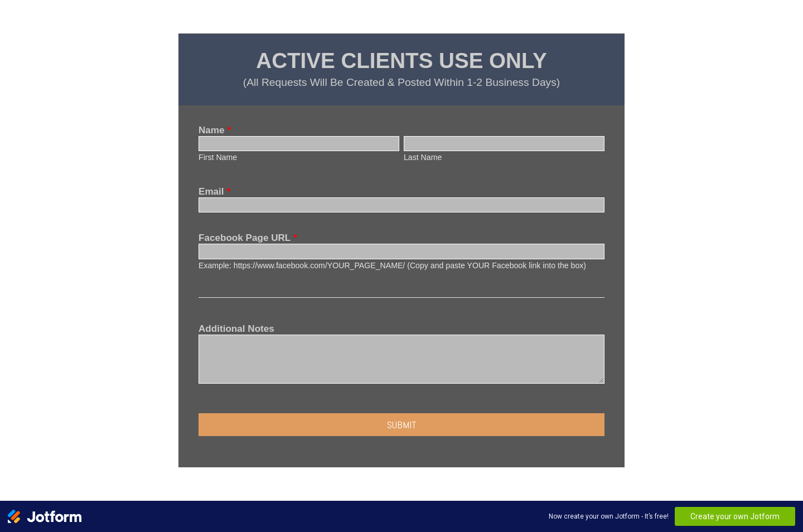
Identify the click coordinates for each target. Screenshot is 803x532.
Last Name (423, 157)
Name (215, 130)
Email (214, 192)
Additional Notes (236, 329)
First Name (218, 157)
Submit (402, 425)
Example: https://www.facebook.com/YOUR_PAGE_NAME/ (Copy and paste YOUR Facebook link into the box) (392, 265)
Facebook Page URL (248, 238)
